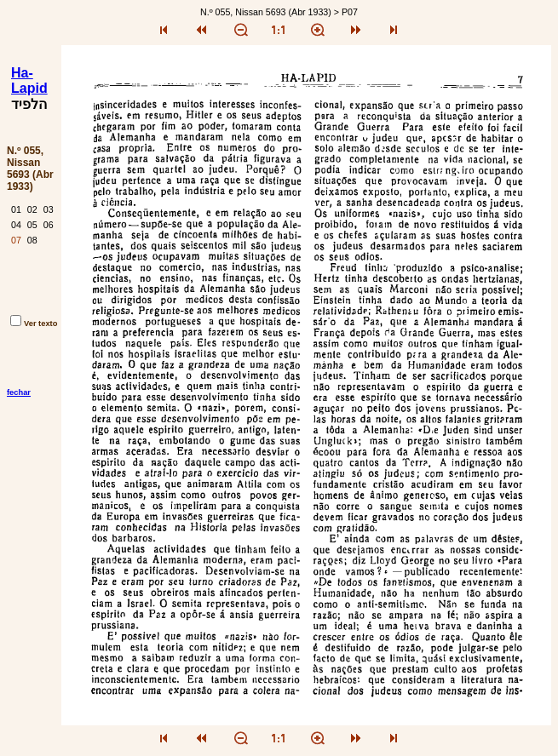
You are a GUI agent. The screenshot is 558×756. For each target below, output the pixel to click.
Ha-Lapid (29, 80)
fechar (19, 392)
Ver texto (34, 324)
